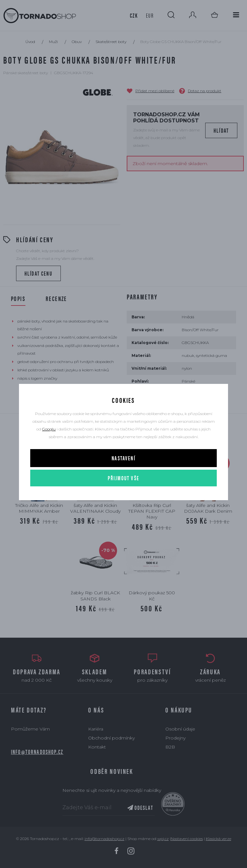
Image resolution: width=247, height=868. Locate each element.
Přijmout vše (123, 478)
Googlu (49, 429)
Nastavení (123, 458)
